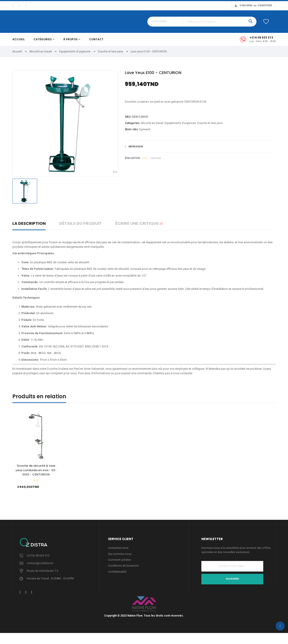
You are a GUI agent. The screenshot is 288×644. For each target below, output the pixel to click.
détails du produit (80, 226)
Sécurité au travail (152, 126)
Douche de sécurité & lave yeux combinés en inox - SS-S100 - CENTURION (36, 473)
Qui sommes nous (120, 557)
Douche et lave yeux (210, 126)
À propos (70, 42)
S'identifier (265, 6)
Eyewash (145, 133)
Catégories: (133, 126)
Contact (96, 42)
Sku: (128, 120)
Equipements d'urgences (180, 126)
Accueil (19, 42)
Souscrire (232, 582)
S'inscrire (246, 6)
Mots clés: (132, 133)
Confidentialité (117, 576)
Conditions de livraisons (124, 569)
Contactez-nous (118, 551)
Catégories (43, 42)
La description (29, 226)
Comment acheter (119, 563)
